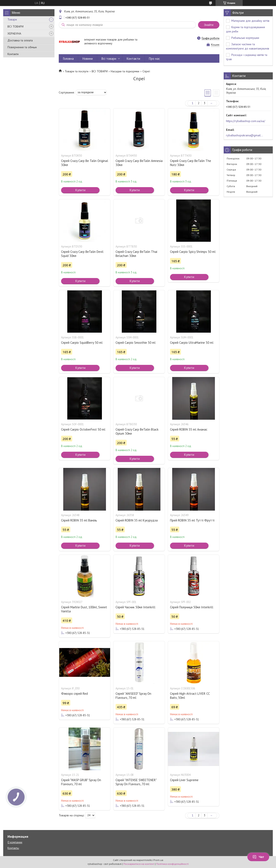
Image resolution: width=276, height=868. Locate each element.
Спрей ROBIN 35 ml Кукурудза (137, 520)
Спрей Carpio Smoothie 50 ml (136, 343)
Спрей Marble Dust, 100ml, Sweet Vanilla (84, 609)
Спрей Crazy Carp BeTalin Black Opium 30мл (137, 431)
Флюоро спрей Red (74, 694)
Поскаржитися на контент (139, 864)
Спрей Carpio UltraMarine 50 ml (192, 343)
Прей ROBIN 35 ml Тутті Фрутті (192, 520)
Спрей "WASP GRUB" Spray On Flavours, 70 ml (81, 782)
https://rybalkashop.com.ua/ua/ (246, 121)
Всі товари (109, 59)
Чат (258, 857)
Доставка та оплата (20, 40)
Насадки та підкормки (125, 71)
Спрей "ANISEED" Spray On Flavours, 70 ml (133, 696)
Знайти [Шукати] (209, 25)
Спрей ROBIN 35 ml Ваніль (79, 520)
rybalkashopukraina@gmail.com (245, 135)
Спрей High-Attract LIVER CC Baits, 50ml (190, 696)
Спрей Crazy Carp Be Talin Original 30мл (85, 163)
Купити (80, 190)
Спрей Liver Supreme (184, 780)
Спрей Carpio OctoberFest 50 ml (83, 429)
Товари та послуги (77, 71)
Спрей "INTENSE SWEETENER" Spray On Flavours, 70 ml (136, 782)
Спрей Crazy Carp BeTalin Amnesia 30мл (139, 163)
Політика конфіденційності (172, 864)
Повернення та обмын (22, 47)
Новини (88, 59)
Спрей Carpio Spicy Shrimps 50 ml (193, 252)
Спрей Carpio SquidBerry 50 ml (82, 343)
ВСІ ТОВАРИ (15, 26)
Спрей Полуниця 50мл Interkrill (192, 607)
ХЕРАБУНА (14, 33)
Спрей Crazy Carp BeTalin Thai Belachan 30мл (136, 254)
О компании (15, 842)
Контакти (13, 54)
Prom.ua (158, 860)
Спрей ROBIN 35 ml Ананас (189, 429)
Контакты (13, 848)
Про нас (154, 59)
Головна (68, 59)
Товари (12, 19)
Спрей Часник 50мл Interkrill (135, 607)
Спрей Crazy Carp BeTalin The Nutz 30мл (191, 163)
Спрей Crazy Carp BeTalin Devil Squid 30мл (82, 254)
